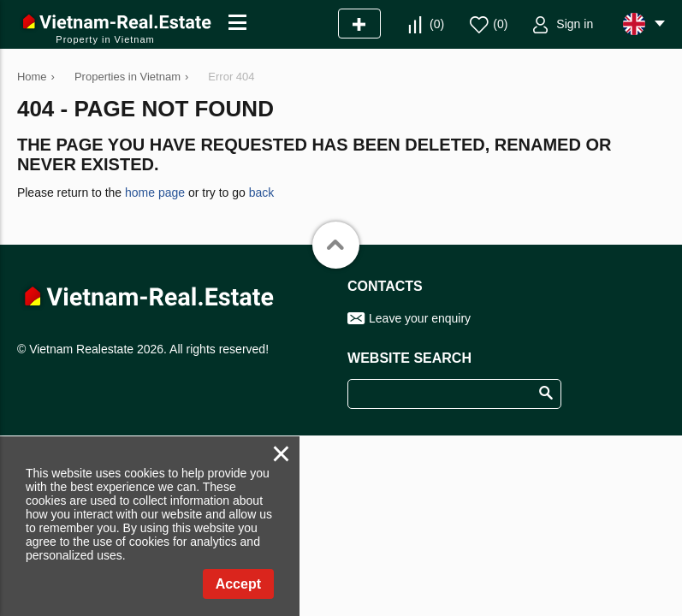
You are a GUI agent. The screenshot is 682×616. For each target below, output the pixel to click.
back (262, 192)
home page (155, 192)
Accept (238, 584)
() (437, 24)
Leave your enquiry (420, 318)
